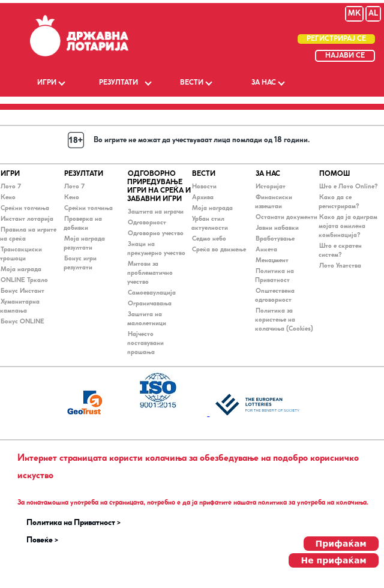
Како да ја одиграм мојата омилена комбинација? (348, 226)
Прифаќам (341, 544)
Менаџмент (272, 261)
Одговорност (147, 223)
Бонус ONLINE (22, 322)
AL (373, 13)
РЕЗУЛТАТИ (118, 83)
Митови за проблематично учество (150, 273)
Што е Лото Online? (349, 187)
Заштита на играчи (156, 212)
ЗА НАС (264, 83)
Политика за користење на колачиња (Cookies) (284, 320)
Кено (8, 198)
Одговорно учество (156, 234)
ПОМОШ (334, 174)
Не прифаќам (333, 560)
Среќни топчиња (25, 208)
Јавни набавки (277, 228)
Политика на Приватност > (73, 523)
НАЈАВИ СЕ (345, 56)
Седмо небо (209, 239)
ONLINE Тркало (24, 280)
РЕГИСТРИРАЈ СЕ (336, 39)
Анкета (266, 250)
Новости (204, 187)
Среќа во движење (219, 250)
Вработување (275, 239)
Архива (203, 198)
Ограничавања (150, 304)
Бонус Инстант (22, 291)
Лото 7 (11, 187)
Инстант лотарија (27, 219)
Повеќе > (42, 541)
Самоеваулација (152, 293)
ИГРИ (47, 83)
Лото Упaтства (340, 266)
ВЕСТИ (192, 83)
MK (354, 13)
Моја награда (21, 270)
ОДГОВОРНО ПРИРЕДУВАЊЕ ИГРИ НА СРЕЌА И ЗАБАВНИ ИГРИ (159, 187)
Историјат (271, 187)
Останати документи (286, 217)
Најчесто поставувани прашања (145, 343)
